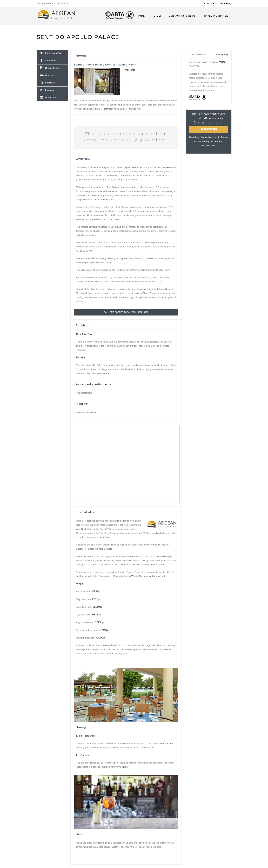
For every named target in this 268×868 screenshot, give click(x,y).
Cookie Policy (225, 3)
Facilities (47, 83)
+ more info (129, 70)
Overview (48, 61)
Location (48, 90)
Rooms (47, 75)
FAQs (214, 3)
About (206, 3)
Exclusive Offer (51, 53)
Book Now (49, 97)
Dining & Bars (50, 68)
